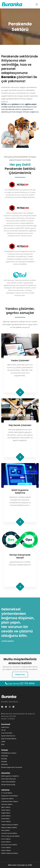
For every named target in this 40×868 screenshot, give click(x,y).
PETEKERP (4, 762)
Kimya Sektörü (6, 839)
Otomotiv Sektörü (7, 804)
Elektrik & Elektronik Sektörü (10, 853)
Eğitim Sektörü (6, 807)
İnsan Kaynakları (7, 733)
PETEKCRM (4, 756)
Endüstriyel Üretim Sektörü (10, 802)
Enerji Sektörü (5, 819)
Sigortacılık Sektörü (7, 799)
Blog (3, 744)
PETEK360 (4, 759)
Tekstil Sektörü (6, 810)
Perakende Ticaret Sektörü (10, 796)
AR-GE (3, 730)
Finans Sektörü (6, 821)
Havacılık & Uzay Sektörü (9, 845)
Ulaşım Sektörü (6, 850)
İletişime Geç (20, 675)
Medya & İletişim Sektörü (9, 828)
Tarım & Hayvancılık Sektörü (10, 836)
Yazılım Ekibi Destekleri (8, 782)
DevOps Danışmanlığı (8, 785)
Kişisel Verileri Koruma (8, 736)
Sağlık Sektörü (6, 813)
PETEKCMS (4, 764)
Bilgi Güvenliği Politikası (9, 739)
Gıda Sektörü (5, 830)
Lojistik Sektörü (6, 816)
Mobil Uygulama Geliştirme (10, 776)
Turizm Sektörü (6, 848)
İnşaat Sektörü (6, 842)
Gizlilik (3, 742)
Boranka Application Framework (12, 767)
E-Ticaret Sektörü (7, 793)
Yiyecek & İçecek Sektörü (9, 833)
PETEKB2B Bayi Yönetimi (9, 753)
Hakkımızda (5, 727)
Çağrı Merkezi (20, 684)
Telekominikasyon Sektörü (10, 825)
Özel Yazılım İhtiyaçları (9, 779)
